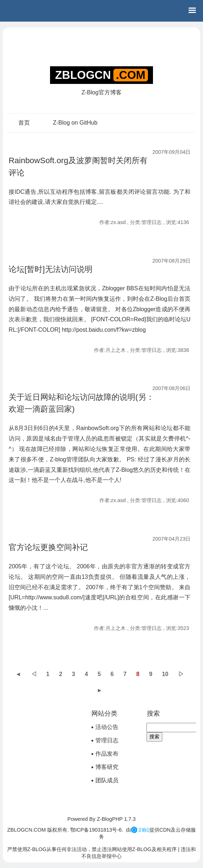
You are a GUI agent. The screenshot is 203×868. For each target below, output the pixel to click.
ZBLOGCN (83, 75)
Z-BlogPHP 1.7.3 (116, 819)
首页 (24, 123)
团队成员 (107, 780)
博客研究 (107, 767)
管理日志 (107, 740)
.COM (131, 75)
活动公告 (107, 727)
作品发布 (107, 754)
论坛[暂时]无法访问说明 (50, 269)
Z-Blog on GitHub (75, 123)
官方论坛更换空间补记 (48, 547)
